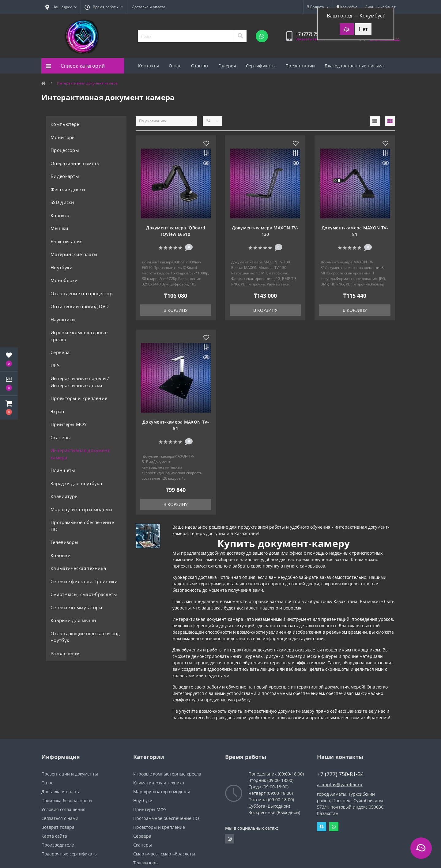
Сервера (60, 352)
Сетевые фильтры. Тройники (84, 581)
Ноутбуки (62, 267)
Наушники (63, 319)
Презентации (300, 66)
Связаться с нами (60, 818)
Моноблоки (64, 280)
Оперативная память (75, 163)
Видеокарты (65, 176)
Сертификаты (261, 66)
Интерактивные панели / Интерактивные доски (80, 382)
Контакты (149, 66)
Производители (58, 845)
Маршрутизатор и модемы (82, 509)
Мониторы (63, 137)
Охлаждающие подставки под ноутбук (85, 637)
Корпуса (60, 215)
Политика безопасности (67, 800)
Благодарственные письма (354, 66)
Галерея (227, 66)
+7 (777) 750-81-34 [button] (341, 774)
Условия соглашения (63, 809)
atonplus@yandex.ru (340, 785)
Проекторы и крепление (79, 398)
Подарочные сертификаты (70, 854)
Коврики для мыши (73, 620)
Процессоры (65, 150)
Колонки (61, 555)
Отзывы (200, 66)
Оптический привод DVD (80, 306)
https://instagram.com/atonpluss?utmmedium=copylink (230, 839)
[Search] (240, 36)
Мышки (60, 228)
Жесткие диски (68, 189)
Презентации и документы (70, 774)
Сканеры (61, 437)
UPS (55, 365)
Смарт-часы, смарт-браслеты (84, 594)
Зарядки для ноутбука (76, 483)
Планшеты (63, 470)
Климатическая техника (78, 568)
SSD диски (62, 202)
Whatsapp (334, 827)
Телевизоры (64, 542)
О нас (175, 66)
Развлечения (66, 653)
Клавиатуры (65, 496)
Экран (58, 411)
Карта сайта (54, 836)
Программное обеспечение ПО (82, 526)
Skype (322, 827)
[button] (9, 408)
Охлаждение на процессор (81, 293)
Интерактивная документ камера (80, 454)
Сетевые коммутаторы (77, 607)
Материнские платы (74, 254)
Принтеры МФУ (69, 424)
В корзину (176, 310)
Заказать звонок (310, 39)
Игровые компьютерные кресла (79, 336)
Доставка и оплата (149, 7)
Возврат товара (58, 827)
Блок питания (67, 241)
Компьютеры (66, 124)
